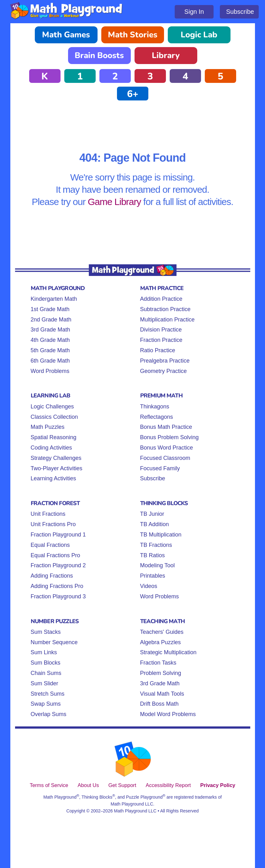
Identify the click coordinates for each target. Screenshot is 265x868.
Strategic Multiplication (168, 652)
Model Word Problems (168, 714)
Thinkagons (155, 407)
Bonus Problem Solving (170, 437)
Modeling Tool (158, 565)
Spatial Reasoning (54, 437)
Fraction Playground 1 (58, 535)
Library (166, 55)
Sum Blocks (46, 663)
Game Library (114, 202)
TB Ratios (153, 555)
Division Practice (161, 330)
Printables (153, 576)
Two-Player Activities (57, 468)
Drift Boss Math (159, 704)
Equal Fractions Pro (56, 555)
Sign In (194, 12)
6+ (133, 94)
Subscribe (240, 12)
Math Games (66, 35)
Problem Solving (161, 673)
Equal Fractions (50, 545)
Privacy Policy (218, 785)
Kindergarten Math (54, 299)
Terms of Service (49, 785)
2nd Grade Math (51, 320)
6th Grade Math (50, 361)
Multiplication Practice (167, 320)
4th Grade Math (50, 340)
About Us (88, 785)
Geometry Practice (164, 371)
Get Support (122, 785)
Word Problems (50, 371)
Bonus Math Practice (166, 427)
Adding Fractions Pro (57, 586)
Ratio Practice (158, 350)
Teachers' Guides (162, 632)
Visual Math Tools (162, 694)
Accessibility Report (168, 785)
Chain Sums (46, 673)
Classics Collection (54, 417)
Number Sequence (54, 642)
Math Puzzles (48, 427)
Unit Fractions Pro (53, 524)
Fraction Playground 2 (58, 565)
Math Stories (133, 35)
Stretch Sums (48, 694)
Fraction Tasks (158, 663)
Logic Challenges (52, 407)
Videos (149, 586)
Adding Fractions (52, 576)
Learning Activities (53, 478)
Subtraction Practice (165, 309)
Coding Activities (51, 448)
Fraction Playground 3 (58, 596)
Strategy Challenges (56, 458)
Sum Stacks (46, 632)
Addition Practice (161, 299)
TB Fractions (156, 545)
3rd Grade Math (50, 330)
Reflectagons (157, 417)
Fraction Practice (161, 340)
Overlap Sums (49, 714)
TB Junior (152, 514)
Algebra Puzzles (161, 642)
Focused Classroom (165, 458)
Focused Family (160, 468)
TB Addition (155, 524)
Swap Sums (46, 704)
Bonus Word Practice (167, 448)
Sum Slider (45, 683)
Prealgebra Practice (165, 361)
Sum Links (44, 652)
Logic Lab (199, 35)
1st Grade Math (50, 309)
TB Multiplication (161, 535)
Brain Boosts (99, 55)
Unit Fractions (48, 514)
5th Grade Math (50, 350)
